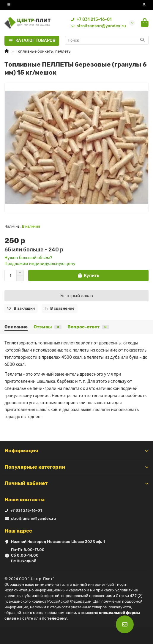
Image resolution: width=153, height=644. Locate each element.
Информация (76, 451)
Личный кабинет (76, 483)
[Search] (107, 40)
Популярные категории (76, 467)
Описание (16, 327)
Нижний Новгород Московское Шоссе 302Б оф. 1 (58, 542)
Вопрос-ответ (88, 327)
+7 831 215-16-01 (90, 20)
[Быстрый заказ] (76, 296)
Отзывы (48, 327)
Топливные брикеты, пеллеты (44, 51)
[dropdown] (9, 5)
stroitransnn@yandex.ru (97, 26)
